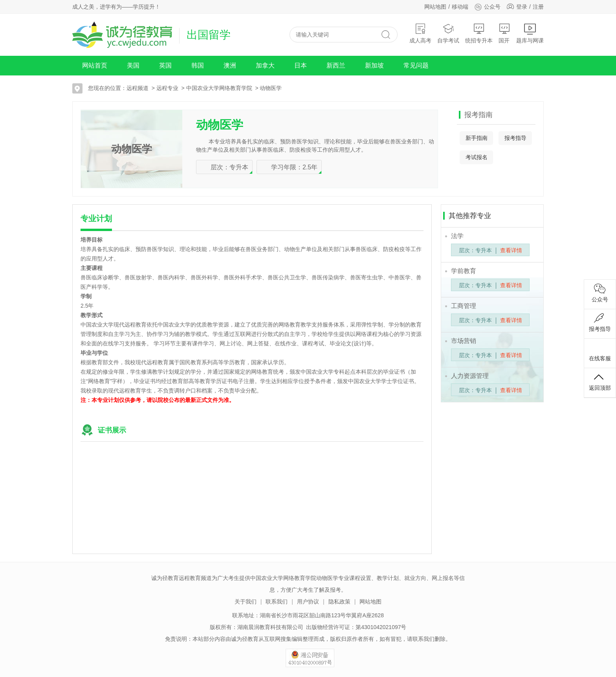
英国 (165, 65)
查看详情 (511, 250)
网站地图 (435, 7)
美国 (133, 65)
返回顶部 (600, 382)
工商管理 (464, 306)
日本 (301, 65)
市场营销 (464, 341)
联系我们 (277, 602)
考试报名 (477, 157)
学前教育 (464, 271)
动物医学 (271, 88)
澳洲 (230, 65)
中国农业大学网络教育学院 (219, 88)
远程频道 (137, 88)
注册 (538, 7)
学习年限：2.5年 (294, 167)
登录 (522, 7)
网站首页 (95, 65)
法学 (457, 236)
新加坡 (374, 65)
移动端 (460, 7)
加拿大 (265, 65)
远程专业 (167, 88)
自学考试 (448, 33)
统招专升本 (479, 33)
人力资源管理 (470, 376)
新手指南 (477, 138)
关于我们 (246, 602)
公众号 (487, 7)
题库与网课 (530, 33)
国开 (504, 33)
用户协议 (308, 602)
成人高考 (420, 33)
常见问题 (416, 65)
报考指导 (515, 138)
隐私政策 (339, 602)
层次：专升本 (229, 167)
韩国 (198, 65)
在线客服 (600, 352)
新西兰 (336, 65)
